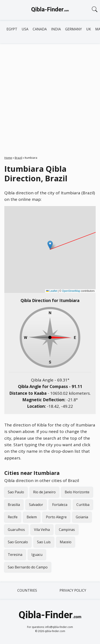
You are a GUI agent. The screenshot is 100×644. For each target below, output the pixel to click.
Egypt (12, 29)
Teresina (15, 555)
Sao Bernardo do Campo (28, 567)
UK (89, 29)
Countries (27, 590)
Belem (32, 517)
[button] (50, 245)
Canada (40, 29)
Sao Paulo (16, 492)
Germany (73, 29)
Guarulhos (16, 530)
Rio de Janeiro (44, 492)
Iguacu (37, 555)
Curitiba (83, 505)
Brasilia (14, 505)
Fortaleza (60, 505)
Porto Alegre (56, 517)
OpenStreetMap (71, 291)
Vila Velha (42, 530)
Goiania (82, 517)
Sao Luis (44, 542)
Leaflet (52, 291)
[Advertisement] (50, 96)
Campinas (67, 530)
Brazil (18, 158)
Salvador (36, 505)
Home (8, 158)
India (56, 29)
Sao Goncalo (18, 542)
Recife (13, 517)
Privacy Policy (73, 590)
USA (25, 29)
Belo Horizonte (77, 492)
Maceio (66, 542)
